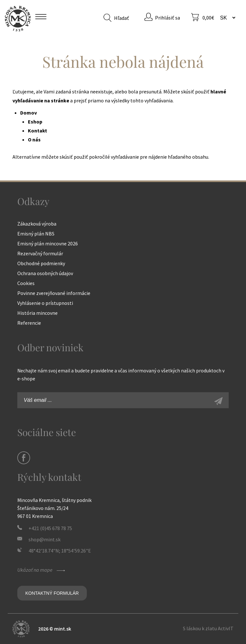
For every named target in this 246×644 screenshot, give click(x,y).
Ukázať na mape (42, 570)
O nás (34, 139)
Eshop (35, 122)
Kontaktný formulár (52, 593)
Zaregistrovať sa (225, 402)
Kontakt (37, 131)
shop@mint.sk (45, 539)
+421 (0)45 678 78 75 (50, 528)
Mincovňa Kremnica (18, 18)
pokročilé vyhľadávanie (114, 157)
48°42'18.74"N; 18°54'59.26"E (60, 551)
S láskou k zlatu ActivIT (208, 628)
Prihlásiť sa (168, 18)
